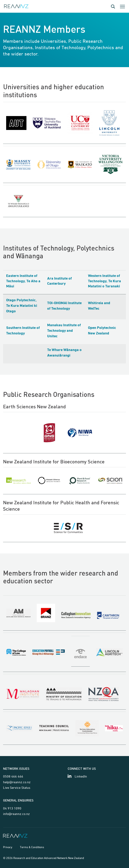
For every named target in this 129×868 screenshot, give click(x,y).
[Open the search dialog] (113, 6)
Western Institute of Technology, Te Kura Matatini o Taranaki (104, 281)
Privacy (8, 847)
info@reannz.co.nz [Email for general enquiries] (16, 814)
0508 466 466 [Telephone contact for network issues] (13, 776)
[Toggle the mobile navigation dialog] (122, 6)
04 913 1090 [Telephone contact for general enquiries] (12, 808)
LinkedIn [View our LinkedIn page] (81, 776)
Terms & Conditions (32, 847)
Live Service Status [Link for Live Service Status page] (17, 788)
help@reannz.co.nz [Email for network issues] (17, 782)
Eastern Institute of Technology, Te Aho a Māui (23, 281)
